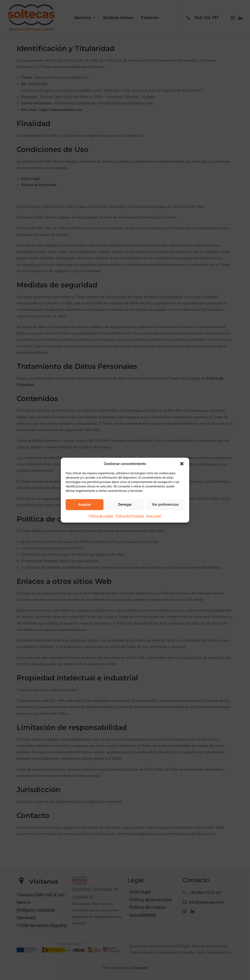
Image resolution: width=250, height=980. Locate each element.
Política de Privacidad (130, 516)
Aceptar (85, 505)
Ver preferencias (165, 505)
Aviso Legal (154, 516)
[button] (182, 464)
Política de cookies (101, 516)
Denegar (125, 505)
